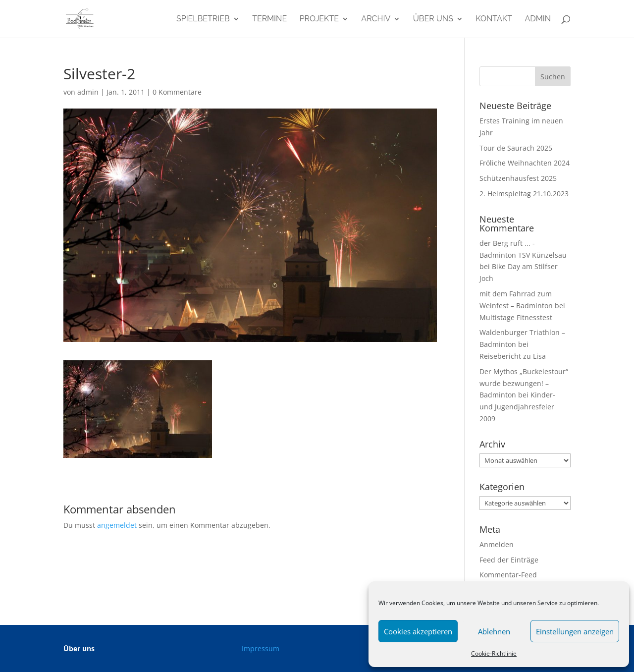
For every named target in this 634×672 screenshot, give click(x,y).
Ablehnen (494, 631)
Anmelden (497, 544)
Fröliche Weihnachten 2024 (525, 163)
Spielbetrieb (203, 19)
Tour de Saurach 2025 (516, 148)
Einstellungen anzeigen (575, 631)
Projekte (319, 19)
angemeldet (117, 525)
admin (538, 19)
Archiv (376, 19)
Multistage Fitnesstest (516, 317)
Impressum (261, 648)
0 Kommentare (177, 92)
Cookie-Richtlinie (494, 653)
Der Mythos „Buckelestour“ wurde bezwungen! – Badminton (524, 383)
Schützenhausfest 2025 (518, 178)
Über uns (433, 19)
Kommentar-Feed (508, 575)
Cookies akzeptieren (418, 631)
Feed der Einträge (509, 560)
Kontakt (494, 19)
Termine (269, 19)
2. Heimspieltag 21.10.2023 (524, 194)
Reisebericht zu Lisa (513, 356)
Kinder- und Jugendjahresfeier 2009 (517, 407)
